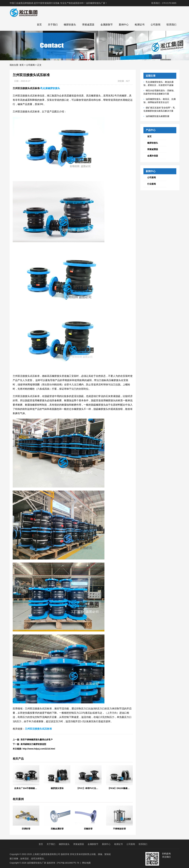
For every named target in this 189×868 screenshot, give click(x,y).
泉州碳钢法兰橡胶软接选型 (33, 744)
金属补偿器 (153, 156)
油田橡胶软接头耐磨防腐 (157, 116)
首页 (39, 25)
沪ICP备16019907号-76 (68, 863)
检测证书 (140, 25)
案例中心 (124, 25)
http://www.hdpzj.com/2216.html (39, 749)
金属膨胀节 (107, 25)
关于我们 (53, 25)
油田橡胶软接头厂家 (37, 863)
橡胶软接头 (70, 25)
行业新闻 (152, 184)
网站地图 (86, 863)
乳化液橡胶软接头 (50, 88)
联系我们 (171, 25)
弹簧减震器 (88, 25)
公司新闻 (156, 25)
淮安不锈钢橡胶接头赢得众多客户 (37, 740)
